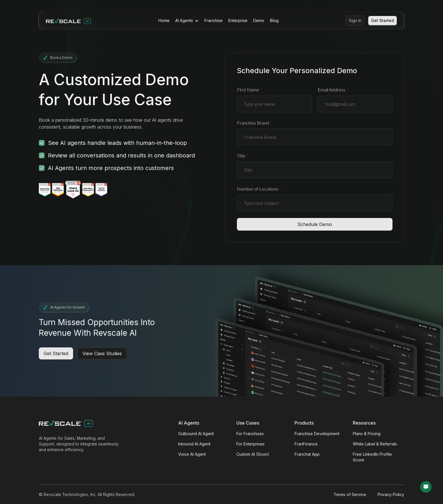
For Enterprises (250, 444)
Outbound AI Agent (196, 434)
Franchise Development (317, 434)
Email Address (333, 90)
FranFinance (306, 444)
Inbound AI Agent (194, 444)
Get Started (382, 20)
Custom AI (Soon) (253, 454)
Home (164, 20)
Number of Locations (259, 189)
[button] (187, 21)
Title (243, 156)
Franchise (214, 20)
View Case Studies (102, 353)
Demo (259, 20)
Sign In (355, 20)
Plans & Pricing (367, 434)
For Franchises (250, 434)
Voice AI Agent (192, 454)
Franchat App (307, 454)
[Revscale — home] (69, 21)
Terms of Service (350, 494)
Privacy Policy (391, 494)
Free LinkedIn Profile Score (372, 457)
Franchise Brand (254, 123)
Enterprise (238, 20)
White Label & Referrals (375, 444)
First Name (249, 90)
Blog (274, 20)
